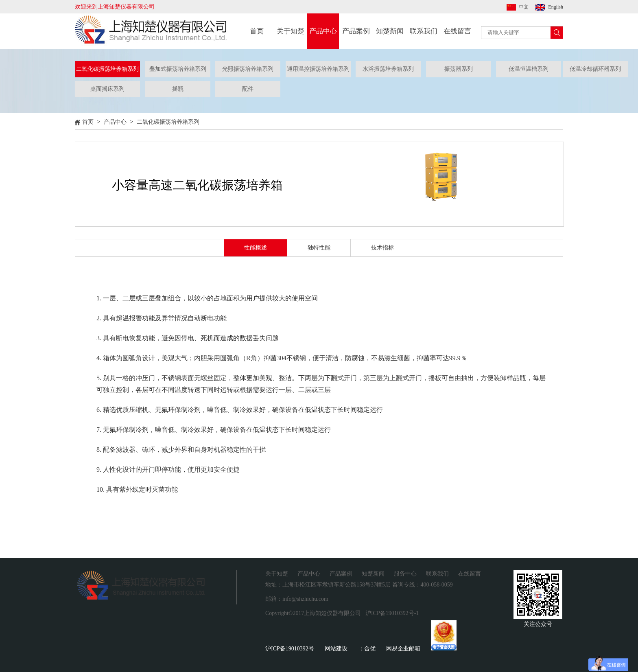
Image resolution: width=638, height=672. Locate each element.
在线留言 (457, 31)
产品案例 (356, 31)
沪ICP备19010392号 (290, 649)
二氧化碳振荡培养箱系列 (107, 69)
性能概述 (256, 248)
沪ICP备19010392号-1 (392, 613)
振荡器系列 (459, 69)
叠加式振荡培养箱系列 (178, 69)
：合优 (367, 649)
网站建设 (336, 649)
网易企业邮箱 (403, 649)
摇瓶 (178, 89)
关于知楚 (291, 31)
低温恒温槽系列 (529, 69)
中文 (524, 7)
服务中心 (405, 574)
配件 (248, 89)
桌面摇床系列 (107, 89)
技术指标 (382, 248)
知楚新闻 (390, 31)
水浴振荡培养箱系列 (388, 69)
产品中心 (323, 31)
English (556, 7)
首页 (257, 31)
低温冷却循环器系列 (595, 69)
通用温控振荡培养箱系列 (318, 69)
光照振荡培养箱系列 (248, 69)
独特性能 (319, 248)
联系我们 (424, 31)
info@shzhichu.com (305, 599)
